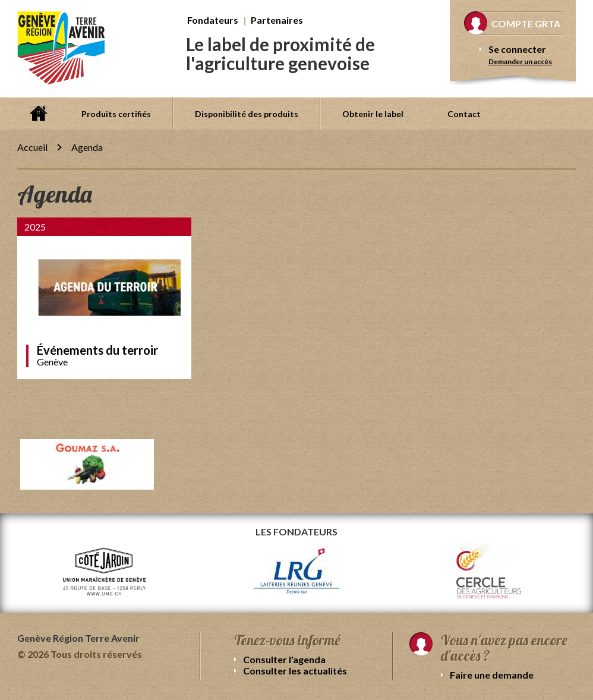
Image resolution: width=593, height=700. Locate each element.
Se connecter (517, 49)
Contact (464, 114)
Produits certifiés (116, 114)
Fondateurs (213, 20)
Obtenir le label (373, 114)
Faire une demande (492, 675)
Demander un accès (520, 62)
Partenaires (277, 20)
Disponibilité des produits (247, 114)
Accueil (38, 113)
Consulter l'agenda (284, 659)
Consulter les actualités (295, 671)
